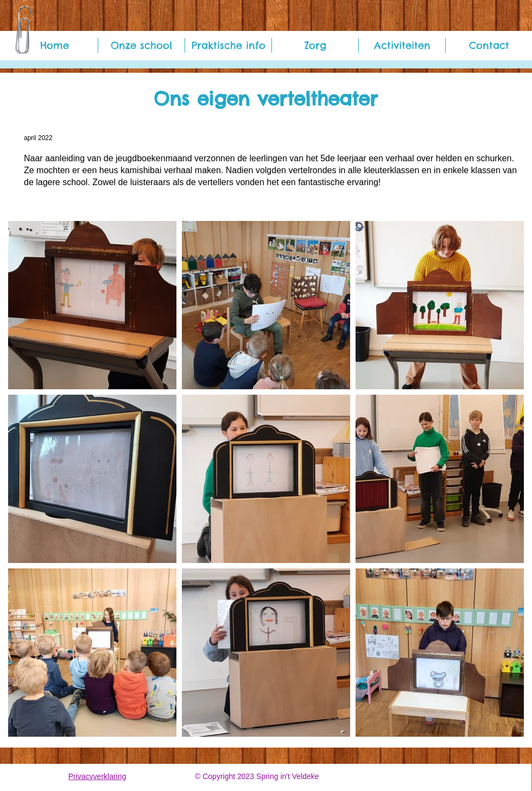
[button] (141, 45)
